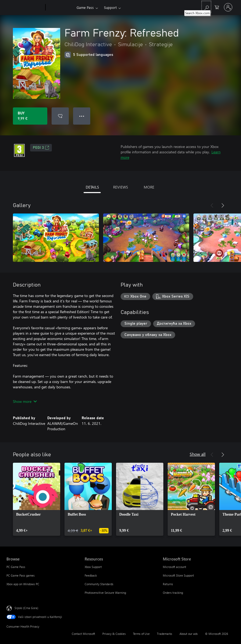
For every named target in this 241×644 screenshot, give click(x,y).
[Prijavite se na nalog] (228, 7)
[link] (37, 499)
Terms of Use (141, 634)
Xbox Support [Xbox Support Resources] (93, 567)
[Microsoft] (25, 8)
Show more (25, 401)
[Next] (223, 205)
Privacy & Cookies (114, 634)
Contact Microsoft (83, 634)
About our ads (189, 634)
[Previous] (212, 205)
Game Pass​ (85, 7)
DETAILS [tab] (92, 187)
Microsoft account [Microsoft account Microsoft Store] (175, 567)
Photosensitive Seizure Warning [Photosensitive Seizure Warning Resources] (105, 593)
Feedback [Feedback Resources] (91, 575)
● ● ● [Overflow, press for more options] (82, 116)
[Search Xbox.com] (206, 7)
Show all (198, 454)
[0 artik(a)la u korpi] (217, 7)
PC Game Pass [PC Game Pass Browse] (16, 567)
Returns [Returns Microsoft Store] (168, 584)
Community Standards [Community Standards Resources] (99, 584)
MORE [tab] (149, 187)
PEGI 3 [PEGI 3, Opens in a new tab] (41, 148)
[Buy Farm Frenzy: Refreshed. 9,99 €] (30, 116)
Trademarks (165, 634)
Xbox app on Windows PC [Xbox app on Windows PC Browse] (23, 584)
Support (110, 7)
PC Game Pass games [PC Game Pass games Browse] (21, 575)
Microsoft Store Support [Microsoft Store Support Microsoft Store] (178, 575)
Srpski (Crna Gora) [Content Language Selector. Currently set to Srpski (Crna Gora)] (26, 608)
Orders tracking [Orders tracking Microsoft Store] (173, 593)
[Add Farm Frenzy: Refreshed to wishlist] (60, 116)
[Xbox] (60, 8)
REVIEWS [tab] (120, 187)
